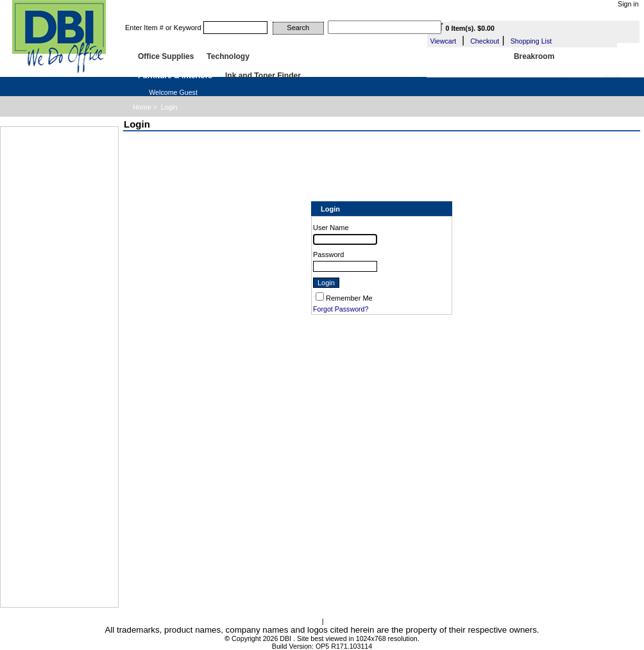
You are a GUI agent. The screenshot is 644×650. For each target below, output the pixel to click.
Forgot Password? (341, 309)
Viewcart (444, 41)
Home (142, 107)
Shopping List (531, 41)
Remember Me (349, 298)
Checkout (485, 41)
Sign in (628, 4)
